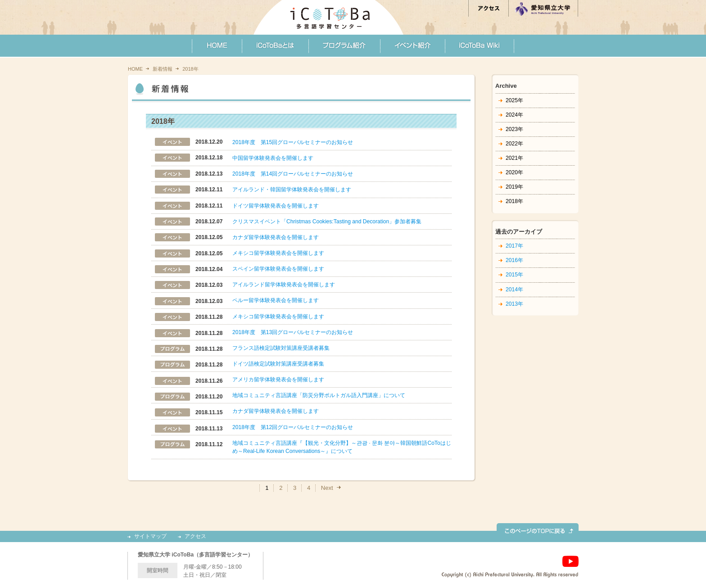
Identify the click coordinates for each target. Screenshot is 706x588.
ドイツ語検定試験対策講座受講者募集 (278, 364)
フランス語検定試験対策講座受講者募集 (281, 348)
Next (327, 488)
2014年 (514, 289)
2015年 (514, 275)
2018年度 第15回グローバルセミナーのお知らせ (293, 142)
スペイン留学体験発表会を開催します (278, 269)
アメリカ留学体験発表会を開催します (278, 380)
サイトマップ (150, 536)
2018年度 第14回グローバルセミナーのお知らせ (293, 174)
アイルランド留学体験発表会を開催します (284, 285)
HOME (135, 69)
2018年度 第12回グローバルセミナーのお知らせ (293, 427)
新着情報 (163, 69)
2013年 (514, 304)
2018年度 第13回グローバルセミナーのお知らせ (293, 332)
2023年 (514, 129)
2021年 (514, 158)
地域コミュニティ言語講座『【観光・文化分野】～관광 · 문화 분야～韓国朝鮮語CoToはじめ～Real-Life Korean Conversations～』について (342, 447)
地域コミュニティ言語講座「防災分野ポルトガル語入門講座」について (319, 395)
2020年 (514, 172)
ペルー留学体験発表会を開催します (276, 300)
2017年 (514, 246)
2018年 (514, 201)
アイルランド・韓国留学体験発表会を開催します (292, 190)
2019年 (514, 187)
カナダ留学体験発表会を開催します (276, 237)
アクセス (195, 536)
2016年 (514, 260)
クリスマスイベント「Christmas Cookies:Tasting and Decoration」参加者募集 (327, 222)
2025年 (514, 100)
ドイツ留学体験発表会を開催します (276, 206)
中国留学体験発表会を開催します (273, 158)
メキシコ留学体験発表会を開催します (278, 253)
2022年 (514, 144)
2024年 (514, 115)
